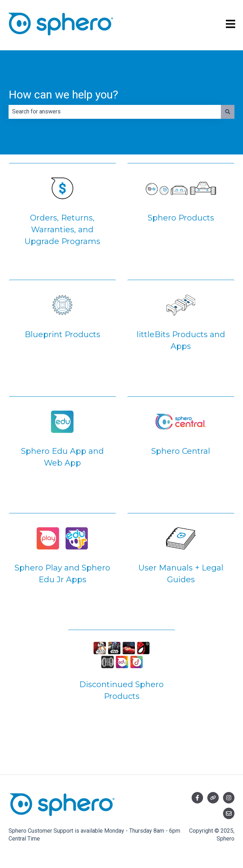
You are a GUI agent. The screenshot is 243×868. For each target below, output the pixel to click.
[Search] (228, 112)
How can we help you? (63, 95)
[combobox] (115, 112)
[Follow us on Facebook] (197, 798)
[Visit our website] (213, 798)
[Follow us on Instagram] (229, 798)
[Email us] (229, 813)
